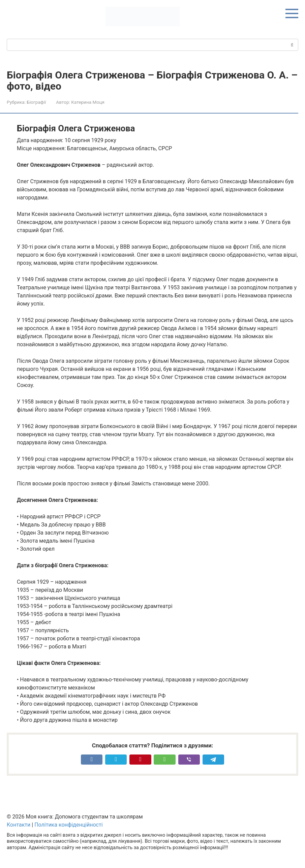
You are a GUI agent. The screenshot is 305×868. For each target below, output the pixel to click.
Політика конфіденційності (68, 825)
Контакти (19, 825)
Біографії (36, 102)
